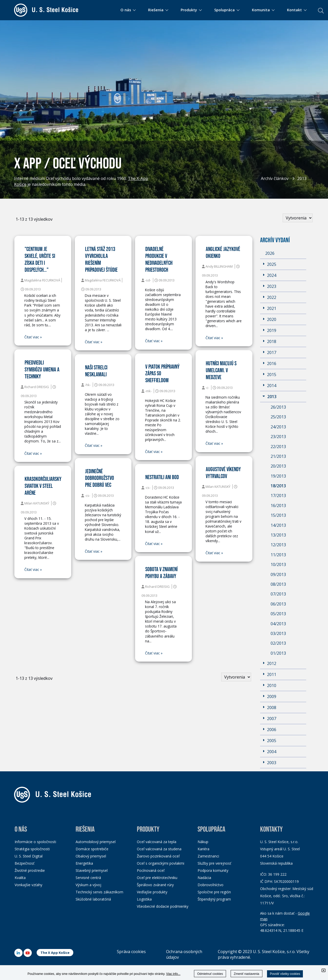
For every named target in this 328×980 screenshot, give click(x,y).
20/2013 (278, 466)
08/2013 (278, 584)
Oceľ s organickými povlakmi (161, 863)
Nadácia (204, 878)
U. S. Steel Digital (29, 856)
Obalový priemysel (91, 856)
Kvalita (20, 878)
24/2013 (278, 427)
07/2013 (278, 594)
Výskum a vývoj (88, 885)
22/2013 (278, 447)
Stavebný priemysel (92, 870)
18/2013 (278, 486)
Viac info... (173, 974)
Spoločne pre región (214, 892)
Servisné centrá (88, 878)
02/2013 (278, 643)
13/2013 (278, 535)
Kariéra (203, 849)
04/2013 (278, 624)
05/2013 (278, 614)
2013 (302, 178)
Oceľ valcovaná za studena (159, 849)
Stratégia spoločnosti (32, 849)
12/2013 (278, 545)
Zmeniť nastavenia (246, 974)
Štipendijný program (214, 899)
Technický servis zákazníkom (99, 892)
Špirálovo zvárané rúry (155, 885)
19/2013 (278, 476)
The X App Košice (55, 953)
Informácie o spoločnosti (35, 842)
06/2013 (278, 604)
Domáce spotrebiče (92, 849)
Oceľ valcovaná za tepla (157, 842)
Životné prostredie (30, 870)
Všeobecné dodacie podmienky (163, 906)
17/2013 (278, 496)
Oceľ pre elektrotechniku (157, 878)
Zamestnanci (208, 856)
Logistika (144, 899)
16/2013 (278, 506)
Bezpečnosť (24, 863)
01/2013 (278, 653)
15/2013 (278, 515)
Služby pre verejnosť (214, 863)
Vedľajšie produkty (152, 892)
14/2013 (278, 525)
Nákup (203, 842)
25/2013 (278, 417)
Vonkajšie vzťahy (28, 885)
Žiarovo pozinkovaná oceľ (158, 856)
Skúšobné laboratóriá (93, 899)
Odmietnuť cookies (210, 974)
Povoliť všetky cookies (285, 974)
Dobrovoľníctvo (211, 885)
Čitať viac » (33, 337)
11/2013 (278, 555)
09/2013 (278, 574)
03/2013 (278, 633)
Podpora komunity (213, 870)
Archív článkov (275, 178)
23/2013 (278, 437)
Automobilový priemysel (96, 842)
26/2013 (278, 407)
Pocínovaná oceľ (151, 870)
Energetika (84, 863)
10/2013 (278, 564)
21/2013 (278, 456)
